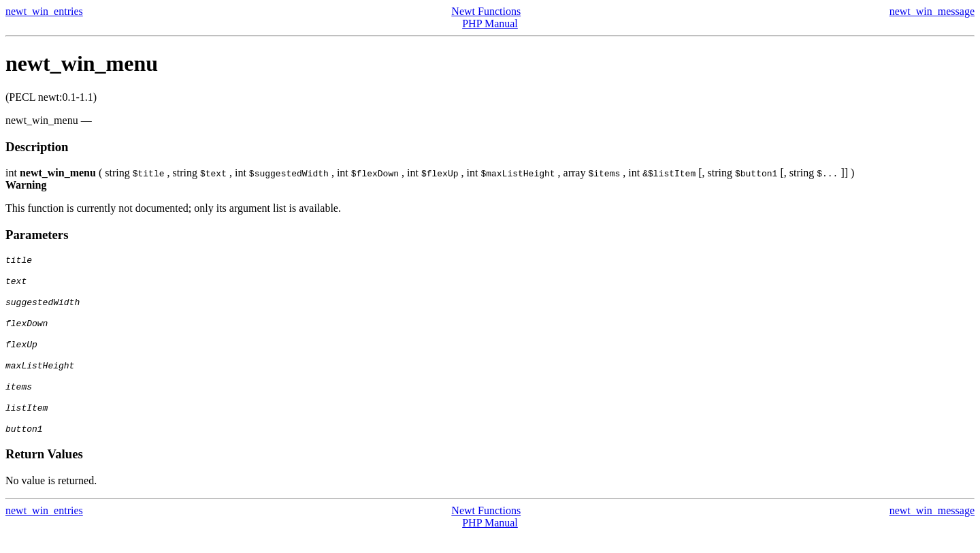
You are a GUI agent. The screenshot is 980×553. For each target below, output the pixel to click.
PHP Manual (490, 23)
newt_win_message (932, 11)
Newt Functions (486, 11)
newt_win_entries (44, 11)
